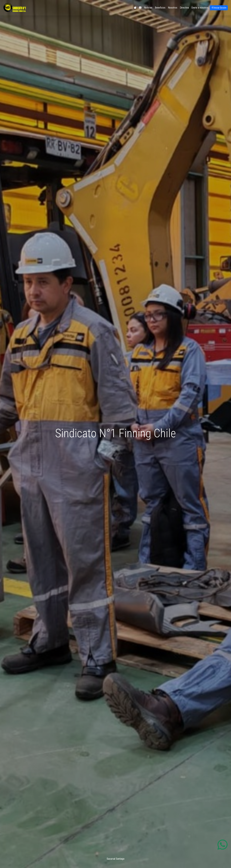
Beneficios (160, 8)
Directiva (184, 8)
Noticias (148, 8)
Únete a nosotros (200, 8)
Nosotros (173, 8)
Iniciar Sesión (219, 8)
